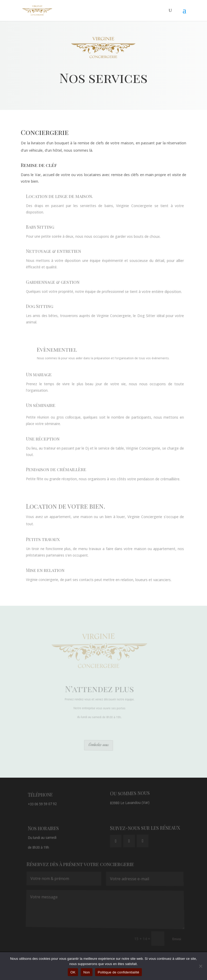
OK (73, 972)
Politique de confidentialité (118, 972)
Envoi (170, 938)
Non (87, 972)
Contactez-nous (99, 745)
